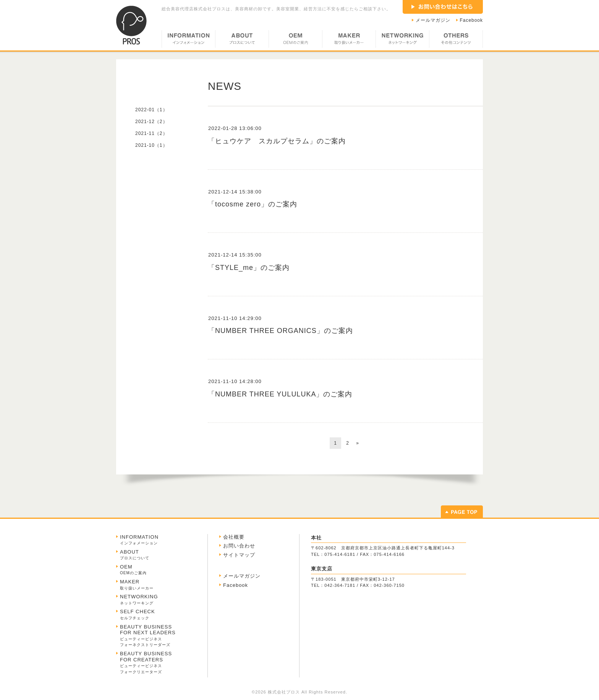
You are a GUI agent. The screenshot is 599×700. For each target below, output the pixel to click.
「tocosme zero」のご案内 (253, 204)
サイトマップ (239, 555)
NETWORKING (402, 40)
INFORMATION (188, 40)
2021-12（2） (151, 122)
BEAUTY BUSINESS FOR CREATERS (146, 662)
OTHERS (456, 40)
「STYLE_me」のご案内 (249, 268)
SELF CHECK (138, 614)
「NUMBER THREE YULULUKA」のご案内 (280, 394)
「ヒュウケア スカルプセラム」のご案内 (277, 141)
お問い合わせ (239, 546)
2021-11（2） (151, 133)
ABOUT (242, 40)
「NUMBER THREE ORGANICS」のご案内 (280, 331)
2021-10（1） (151, 145)
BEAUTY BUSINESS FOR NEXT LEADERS (148, 636)
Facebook (472, 20)
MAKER (349, 40)
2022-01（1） (151, 110)
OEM (295, 40)
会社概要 (234, 537)
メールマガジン (433, 20)
